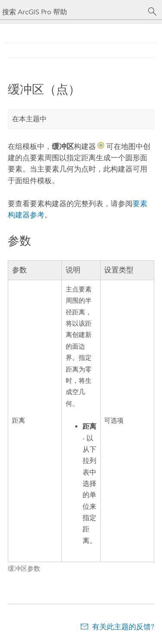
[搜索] (152, 12)
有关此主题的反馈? (123, 627)
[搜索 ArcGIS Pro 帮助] (72, 12)
